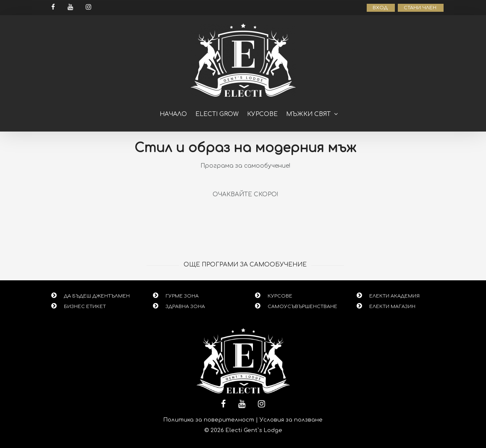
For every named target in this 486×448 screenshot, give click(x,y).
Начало (173, 114)
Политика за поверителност (209, 420)
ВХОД (381, 8)
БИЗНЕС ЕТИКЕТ (85, 307)
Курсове (262, 114)
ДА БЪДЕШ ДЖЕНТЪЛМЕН (97, 296)
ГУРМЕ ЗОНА (182, 296)
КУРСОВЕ (280, 296)
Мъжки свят (308, 114)
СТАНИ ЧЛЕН (421, 8)
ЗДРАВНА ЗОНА (185, 307)
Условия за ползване (291, 420)
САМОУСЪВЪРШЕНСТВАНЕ (302, 307)
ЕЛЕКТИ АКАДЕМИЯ (394, 296)
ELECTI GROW (217, 114)
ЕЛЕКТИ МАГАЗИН (392, 307)
